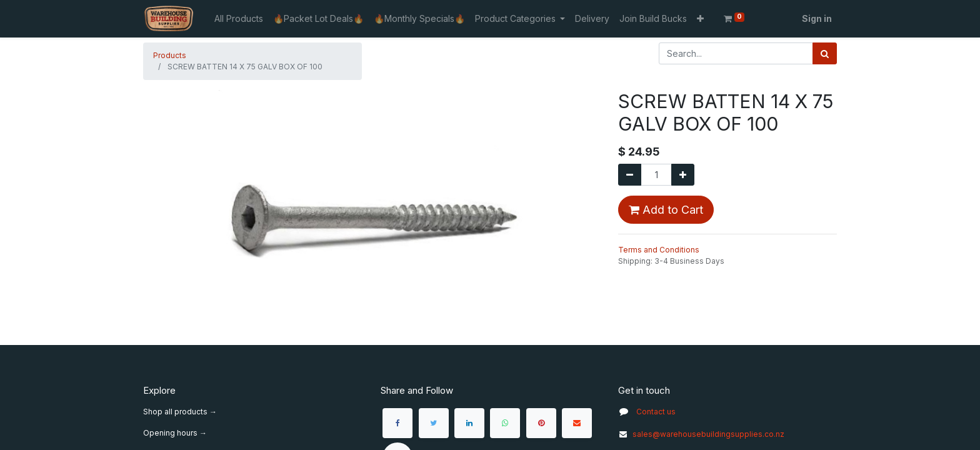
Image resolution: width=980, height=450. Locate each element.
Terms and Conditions (659, 250)
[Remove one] (630, 175)
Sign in (817, 18)
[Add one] (683, 175)
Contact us (656, 412)
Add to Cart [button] (666, 210)
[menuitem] (239, 18)
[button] (700, 18)
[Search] (825, 53)
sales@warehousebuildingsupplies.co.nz (701, 434)
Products (170, 55)
